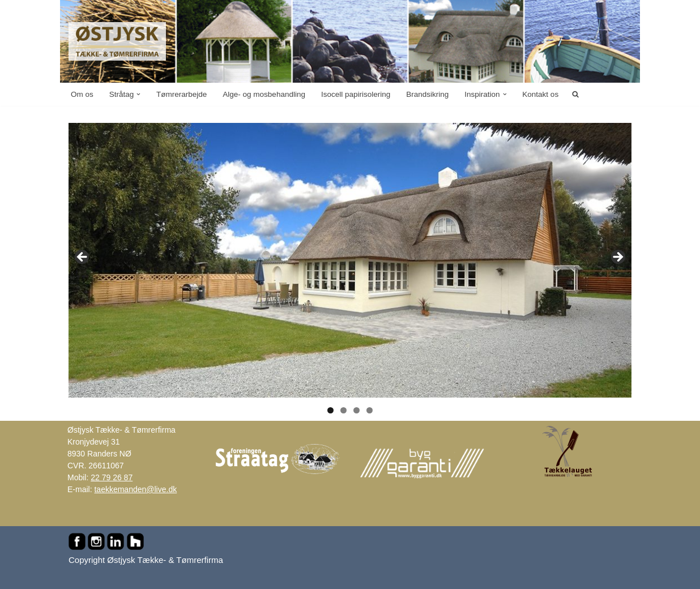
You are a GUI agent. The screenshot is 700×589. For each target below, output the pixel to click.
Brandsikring (427, 94)
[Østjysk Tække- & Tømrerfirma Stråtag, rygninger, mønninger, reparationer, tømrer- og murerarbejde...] (117, 41)
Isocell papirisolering (356, 94)
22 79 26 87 (112, 477)
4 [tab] (370, 410)
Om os (82, 94)
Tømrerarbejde (182, 94)
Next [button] (617, 258)
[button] (138, 94)
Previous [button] (83, 258)
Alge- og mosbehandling (264, 94)
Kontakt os (540, 94)
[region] (350, 261)
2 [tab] (343, 410)
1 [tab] (330, 410)
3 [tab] (357, 410)
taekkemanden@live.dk (135, 489)
